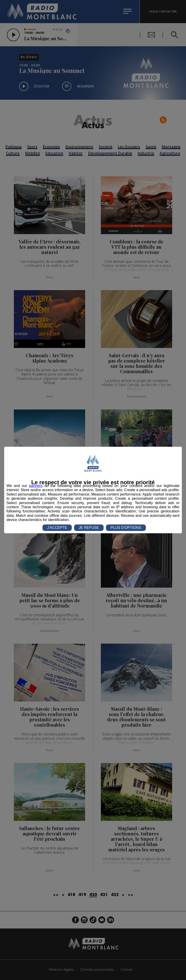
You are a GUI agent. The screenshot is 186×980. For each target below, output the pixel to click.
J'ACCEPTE (57, 528)
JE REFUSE (89, 528)
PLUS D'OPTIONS (126, 528)
